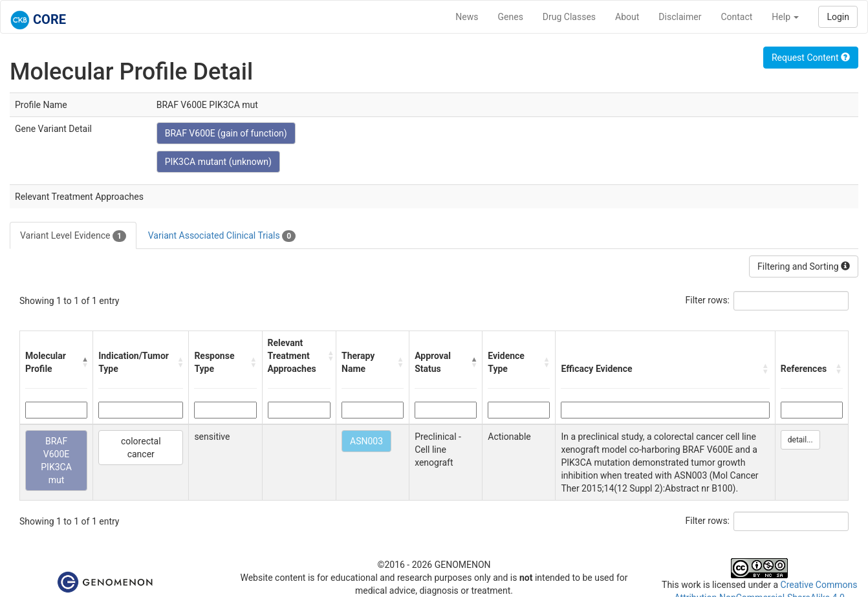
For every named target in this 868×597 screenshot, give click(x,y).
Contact (736, 17)
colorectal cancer (141, 448)
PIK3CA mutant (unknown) (218, 162)
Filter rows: (708, 300)
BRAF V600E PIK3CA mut (56, 461)
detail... (800, 440)
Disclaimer (680, 17)
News (467, 17)
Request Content (811, 58)
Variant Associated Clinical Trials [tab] (222, 236)
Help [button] (785, 17)
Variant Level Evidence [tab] (73, 236)
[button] (84, 362)
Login (838, 17)
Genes (511, 17)
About (627, 17)
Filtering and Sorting (804, 266)
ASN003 (366, 441)
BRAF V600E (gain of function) (226, 133)
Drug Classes (569, 17)
